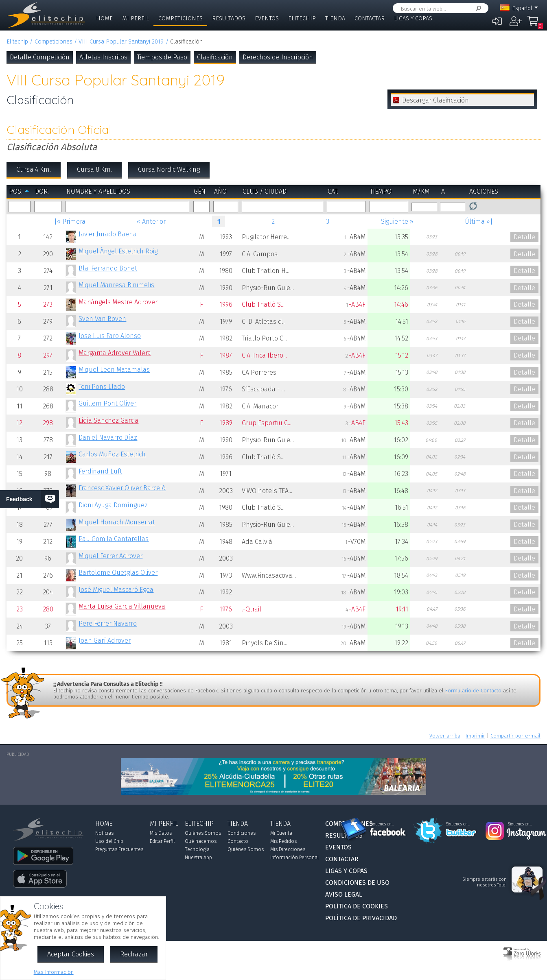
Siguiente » (397, 222)
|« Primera (70, 222)
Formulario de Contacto (473, 691)
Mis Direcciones (288, 849)
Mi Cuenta (281, 833)
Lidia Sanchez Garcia (108, 420)
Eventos (267, 19)
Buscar (477, 8)
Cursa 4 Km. (34, 169)
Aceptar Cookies (71, 954)
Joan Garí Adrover (105, 641)
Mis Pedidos (283, 841)
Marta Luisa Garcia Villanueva (122, 606)
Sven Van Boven (102, 319)
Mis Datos (161, 833)
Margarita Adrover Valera (115, 353)
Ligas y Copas (413, 19)
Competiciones (181, 19)
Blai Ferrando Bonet (108, 268)
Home (104, 19)
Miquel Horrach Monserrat (117, 522)
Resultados (229, 19)
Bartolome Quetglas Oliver (118, 573)
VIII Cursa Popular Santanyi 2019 (121, 42)
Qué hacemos (201, 841)
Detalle (524, 237)
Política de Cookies (357, 906)
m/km (421, 191)
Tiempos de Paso (162, 57)
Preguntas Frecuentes (119, 849)
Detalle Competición (40, 57)
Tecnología (197, 849)
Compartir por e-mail (515, 736)
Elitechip (302, 19)
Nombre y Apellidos (98, 191)
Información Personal (294, 858)
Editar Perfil (162, 841)
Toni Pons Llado (102, 387)
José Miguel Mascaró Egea (116, 590)
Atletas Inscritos (103, 57)
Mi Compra (535, 24)
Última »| (479, 222)
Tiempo (381, 191)
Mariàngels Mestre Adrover (118, 302)
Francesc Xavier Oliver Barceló (122, 488)
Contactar (370, 19)
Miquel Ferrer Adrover (110, 556)
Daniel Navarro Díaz (108, 438)
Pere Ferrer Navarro (108, 623)
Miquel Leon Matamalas (114, 370)
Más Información (54, 972)
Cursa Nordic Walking (169, 169)
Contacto (238, 841)
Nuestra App (198, 858)
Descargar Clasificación (435, 100)
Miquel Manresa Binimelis (116, 285)
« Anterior (151, 222)
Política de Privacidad (361, 918)
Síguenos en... (382, 824)
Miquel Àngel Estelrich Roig (118, 251)
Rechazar (134, 954)
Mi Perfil (136, 19)
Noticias (104, 833)
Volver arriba (445, 736)
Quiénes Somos (203, 833)
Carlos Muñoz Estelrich (112, 454)
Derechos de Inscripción (278, 57)
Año (220, 191)
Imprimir (475, 736)
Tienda (335, 19)
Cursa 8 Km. (94, 169)
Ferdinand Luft (100, 471)
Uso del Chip (109, 841)
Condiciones (242, 833)
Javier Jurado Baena (108, 234)
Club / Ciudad (265, 191)
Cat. (333, 191)
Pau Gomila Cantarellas (114, 539)
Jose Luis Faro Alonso (110, 336)
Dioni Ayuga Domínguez (113, 505)
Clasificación (215, 57)
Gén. (200, 191)
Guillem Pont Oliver (107, 403)
